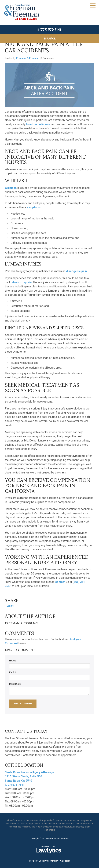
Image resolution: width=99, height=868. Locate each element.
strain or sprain (21, 282)
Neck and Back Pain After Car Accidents (44, 47)
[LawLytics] (50, 850)
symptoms (34, 207)
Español (50, 39)
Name (13, 661)
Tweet (9, 606)
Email (13, 672)
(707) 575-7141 (51, 29)
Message (15, 684)
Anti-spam (65, 861)
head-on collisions (38, 124)
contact (60, 582)
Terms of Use (36, 861)
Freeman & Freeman (28, 58)
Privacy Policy (51, 861)
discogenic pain (76, 271)
